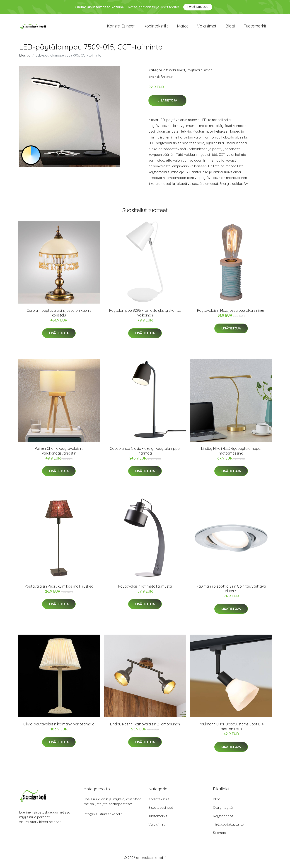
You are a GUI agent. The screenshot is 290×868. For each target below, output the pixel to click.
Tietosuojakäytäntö (228, 827)
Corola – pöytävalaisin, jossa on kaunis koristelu (59, 315)
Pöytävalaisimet (199, 72)
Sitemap (219, 835)
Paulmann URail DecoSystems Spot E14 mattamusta (231, 729)
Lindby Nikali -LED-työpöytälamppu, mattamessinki (231, 453)
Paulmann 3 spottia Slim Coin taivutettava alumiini (231, 591)
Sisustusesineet (161, 810)
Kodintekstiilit (156, 27)
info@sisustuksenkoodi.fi (104, 817)
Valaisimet (207, 27)
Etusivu (25, 58)
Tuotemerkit (255, 27)
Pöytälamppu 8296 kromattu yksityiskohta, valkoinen (145, 315)
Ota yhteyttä (223, 810)
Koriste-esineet (121, 27)
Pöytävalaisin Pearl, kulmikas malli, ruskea (59, 589)
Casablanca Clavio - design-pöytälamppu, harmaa (145, 453)
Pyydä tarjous (198, 7)
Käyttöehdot (223, 818)
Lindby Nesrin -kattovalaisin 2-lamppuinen (145, 727)
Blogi (230, 27)
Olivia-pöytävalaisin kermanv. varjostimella (59, 727)
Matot (182, 27)
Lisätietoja (167, 103)
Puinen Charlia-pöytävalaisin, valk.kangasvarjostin (59, 453)
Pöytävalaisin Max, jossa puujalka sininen (231, 313)
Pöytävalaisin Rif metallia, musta (145, 589)
